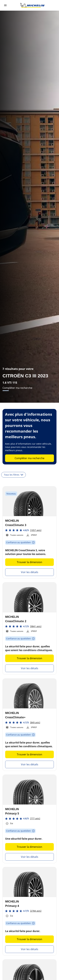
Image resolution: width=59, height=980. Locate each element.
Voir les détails (30, 572)
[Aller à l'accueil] (32, 5)
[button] (23, 530)
